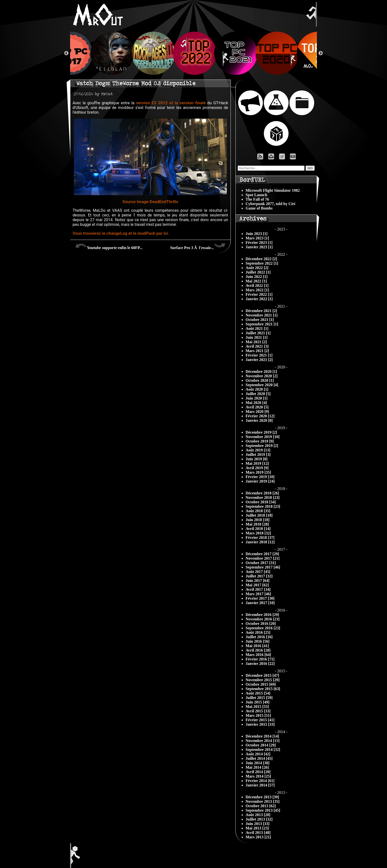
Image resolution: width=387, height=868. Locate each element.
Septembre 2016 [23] (263, 628)
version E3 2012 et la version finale (171, 103)
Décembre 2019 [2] (261, 432)
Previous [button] (66, 53)
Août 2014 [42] (258, 754)
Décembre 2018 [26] (262, 493)
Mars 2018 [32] (258, 533)
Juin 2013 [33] (258, 824)
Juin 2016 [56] (258, 641)
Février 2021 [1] (259, 355)
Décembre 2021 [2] (261, 311)
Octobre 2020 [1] (260, 380)
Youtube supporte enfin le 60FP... (109, 246)
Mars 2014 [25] (258, 776)
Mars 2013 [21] (258, 837)
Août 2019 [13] (258, 450)
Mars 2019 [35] (258, 472)
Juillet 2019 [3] (258, 455)
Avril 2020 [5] (257, 407)
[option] (194, 53)
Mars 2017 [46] (258, 594)
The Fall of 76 (257, 199)
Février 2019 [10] (260, 477)
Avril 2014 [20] (258, 772)
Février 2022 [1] (259, 294)
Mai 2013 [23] (257, 828)
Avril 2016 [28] (258, 650)
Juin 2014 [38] (258, 763)
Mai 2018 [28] (257, 524)
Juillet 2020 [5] (258, 394)
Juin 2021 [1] (257, 337)
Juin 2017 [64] (258, 581)
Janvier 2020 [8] (259, 420)
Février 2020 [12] (260, 416)
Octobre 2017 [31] (261, 563)
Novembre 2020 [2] (261, 376)
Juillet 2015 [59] (259, 698)
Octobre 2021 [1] (260, 320)
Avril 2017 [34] (258, 589)
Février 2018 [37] (260, 538)
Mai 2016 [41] (257, 646)
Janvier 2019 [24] (260, 481)
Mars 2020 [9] (257, 412)
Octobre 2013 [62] (261, 806)
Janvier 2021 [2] (259, 360)
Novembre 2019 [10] (262, 437)
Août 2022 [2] (257, 268)
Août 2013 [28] (258, 815)
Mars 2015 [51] (258, 715)
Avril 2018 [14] (258, 529)
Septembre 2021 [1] (262, 324)
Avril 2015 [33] (258, 711)
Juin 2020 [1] (257, 398)
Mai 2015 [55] (257, 707)
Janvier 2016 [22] (260, 664)
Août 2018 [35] (258, 511)
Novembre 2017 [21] (262, 558)
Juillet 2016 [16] (259, 637)
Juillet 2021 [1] (258, 333)
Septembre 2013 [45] (263, 810)
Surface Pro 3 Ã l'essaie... (198, 246)
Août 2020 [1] (257, 389)
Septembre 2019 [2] (262, 446)
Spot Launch (256, 195)
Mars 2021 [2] (257, 351)
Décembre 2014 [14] (262, 736)
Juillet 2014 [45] (259, 758)
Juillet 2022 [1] (258, 272)
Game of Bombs (259, 208)
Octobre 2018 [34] (261, 502)
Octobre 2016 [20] (261, 624)
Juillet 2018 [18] (259, 515)
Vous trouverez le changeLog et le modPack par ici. (121, 233)
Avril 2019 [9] (257, 468)
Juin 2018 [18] (258, 520)
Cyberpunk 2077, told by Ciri (270, 204)
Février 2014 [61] (260, 781)
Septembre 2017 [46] (263, 567)
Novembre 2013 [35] (262, 801)
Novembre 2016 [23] (262, 619)
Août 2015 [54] (258, 693)
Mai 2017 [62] (257, 585)
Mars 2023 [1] (257, 238)
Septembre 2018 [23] (263, 506)
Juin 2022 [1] (257, 277)
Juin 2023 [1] (257, 234)
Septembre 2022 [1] (262, 263)
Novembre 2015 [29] (262, 680)
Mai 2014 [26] (257, 767)
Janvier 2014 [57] (260, 785)
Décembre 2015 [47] (262, 675)
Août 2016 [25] (258, 632)
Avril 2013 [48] (258, 833)
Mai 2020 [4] (256, 403)
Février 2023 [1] (259, 243)
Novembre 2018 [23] (262, 498)
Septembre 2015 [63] (263, 689)
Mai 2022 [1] (256, 281)
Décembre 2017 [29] (262, 554)
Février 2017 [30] (260, 598)
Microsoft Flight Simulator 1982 (273, 190)
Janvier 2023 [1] (259, 247)
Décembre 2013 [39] (262, 797)
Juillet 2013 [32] (259, 819)
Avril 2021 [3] (257, 346)
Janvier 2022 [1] (259, 299)
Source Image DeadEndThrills (150, 202)
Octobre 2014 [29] (261, 745)
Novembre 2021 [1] (261, 315)
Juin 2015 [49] (258, 702)
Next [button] (321, 53)
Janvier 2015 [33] (260, 724)
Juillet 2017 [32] (259, 576)
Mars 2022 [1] (257, 290)
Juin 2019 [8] (257, 459)
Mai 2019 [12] (257, 463)
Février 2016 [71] (260, 659)
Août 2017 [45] (258, 572)
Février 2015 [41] (260, 720)
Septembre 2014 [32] (263, 750)
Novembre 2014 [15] (262, 741)
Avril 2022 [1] (257, 286)
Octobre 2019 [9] (260, 441)
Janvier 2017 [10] (260, 603)
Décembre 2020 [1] (261, 371)
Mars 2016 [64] (258, 655)
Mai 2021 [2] (256, 342)
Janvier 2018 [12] (260, 542)
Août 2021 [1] (257, 328)
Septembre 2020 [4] (262, 385)
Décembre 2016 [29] (262, 615)
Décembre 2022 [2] (261, 259)
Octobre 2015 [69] (261, 684)
